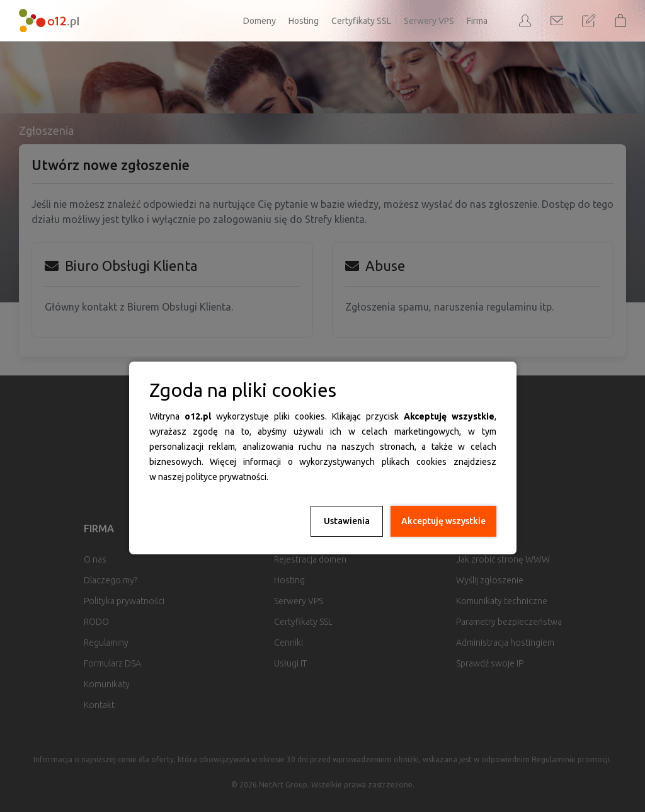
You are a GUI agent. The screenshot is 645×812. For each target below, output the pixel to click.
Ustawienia (347, 521)
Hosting (304, 21)
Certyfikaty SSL (361, 21)
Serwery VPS (429, 21)
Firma (477, 21)
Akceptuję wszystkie (443, 521)
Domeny (260, 21)
